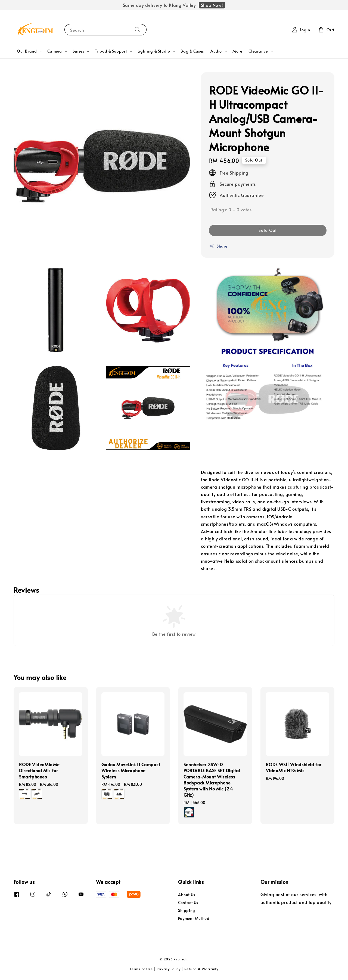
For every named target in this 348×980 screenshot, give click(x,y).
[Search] (138, 30)
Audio (216, 51)
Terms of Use (141, 969)
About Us (187, 895)
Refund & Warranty (201, 969)
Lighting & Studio (154, 51)
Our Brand (27, 51)
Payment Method (194, 918)
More (237, 51)
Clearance (258, 51)
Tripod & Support (111, 51)
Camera (55, 51)
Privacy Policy (169, 969)
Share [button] (218, 246)
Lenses (78, 51)
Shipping (187, 910)
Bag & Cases (192, 51)
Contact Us (188, 903)
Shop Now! (212, 5)
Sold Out (268, 230)
